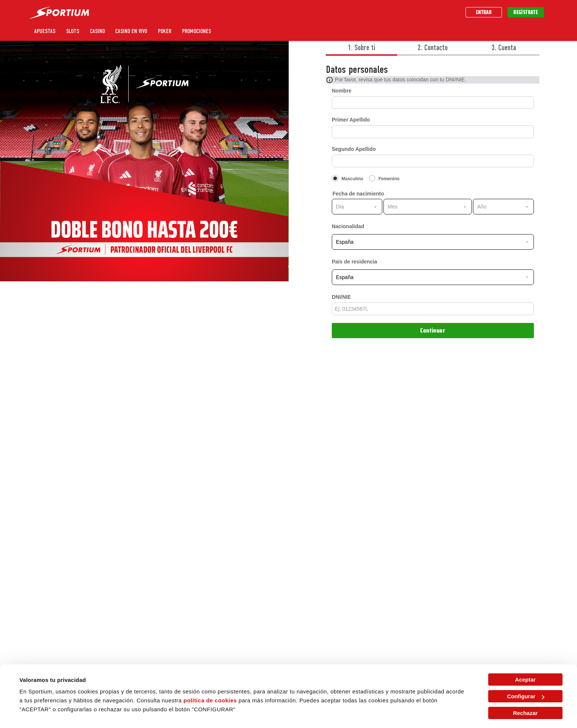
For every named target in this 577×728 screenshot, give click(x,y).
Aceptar (525, 680)
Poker (165, 31)
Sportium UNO (238, 31)
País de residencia (354, 262)
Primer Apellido (351, 120)
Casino (97, 31)
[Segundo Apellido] (433, 161)
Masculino (352, 179)
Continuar (433, 330)
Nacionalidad (348, 226)
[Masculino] (350, 179)
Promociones (197, 31)
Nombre (342, 91)
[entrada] (433, 309)
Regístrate (526, 12)
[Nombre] (433, 103)
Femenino (389, 179)
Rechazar (526, 713)
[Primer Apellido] (433, 132)
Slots (73, 31)
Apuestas (45, 31)
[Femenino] (387, 179)
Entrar (484, 12)
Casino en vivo (131, 31)
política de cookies (210, 700)
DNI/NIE (341, 297)
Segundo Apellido (354, 149)
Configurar (526, 696)
